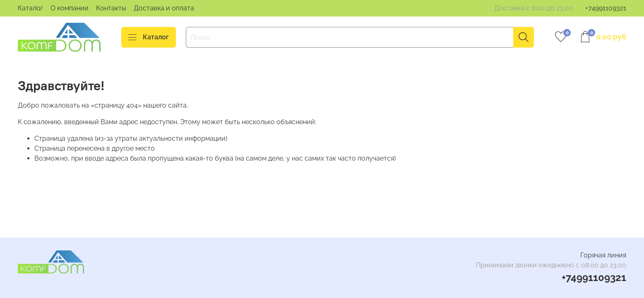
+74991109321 (606, 8)
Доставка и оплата (164, 8)
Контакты (111, 8)
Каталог (30, 8)
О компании (70, 8)
